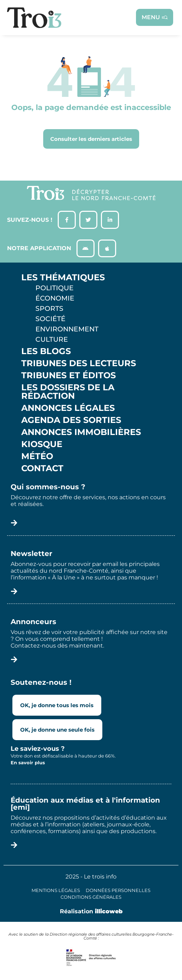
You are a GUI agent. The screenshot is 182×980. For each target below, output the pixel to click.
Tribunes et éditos (69, 375)
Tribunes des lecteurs (79, 363)
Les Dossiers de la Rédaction (68, 392)
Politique (55, 288)
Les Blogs (46, 351)
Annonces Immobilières (81, 432)
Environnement (67, 329)
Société (50, 319)
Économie (55, 298)
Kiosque (42, 444)
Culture (52, 339)
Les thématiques (63, 277)
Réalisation (91, 911)
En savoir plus (28, 762)
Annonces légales (68, 408)
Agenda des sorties (71, 420)
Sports (49, 308)
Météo (37, 456)
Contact (42, 468)
